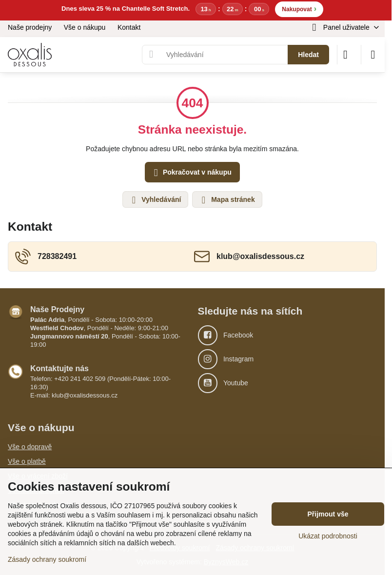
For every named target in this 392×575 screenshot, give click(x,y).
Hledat (308, 55)
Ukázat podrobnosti (328, 536)
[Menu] (373, 55)
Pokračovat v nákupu (191, 173)
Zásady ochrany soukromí (47, 559)
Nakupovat (299, 9)
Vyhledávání (155, 200)
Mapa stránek (226, 200)
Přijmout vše (328, 514)
